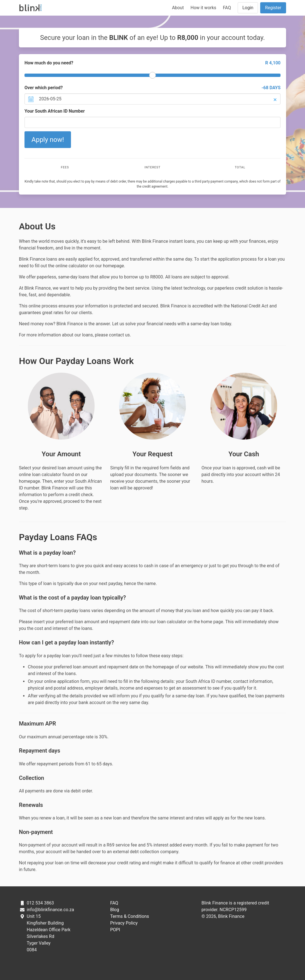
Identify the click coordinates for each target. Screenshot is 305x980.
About (178, 8)
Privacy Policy (124, 923)
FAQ (227, 8)
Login (248, 8)
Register (273, 8)
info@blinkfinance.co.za (50, 910)
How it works (203, 8)
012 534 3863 (40, 903)
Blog (115, 910)
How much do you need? (152, 63)
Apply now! (48, 140)
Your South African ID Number (55, 111)
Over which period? (152, 88)
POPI (115, 930)
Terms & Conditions (130, 916)
